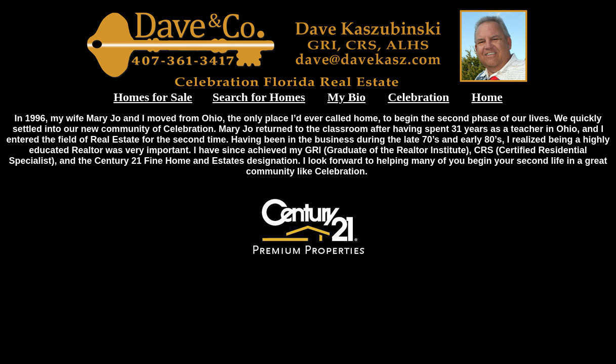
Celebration (418, 97)
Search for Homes (259, 97)
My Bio (346, 97)
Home (487, 97)
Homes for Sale (153, 97)
